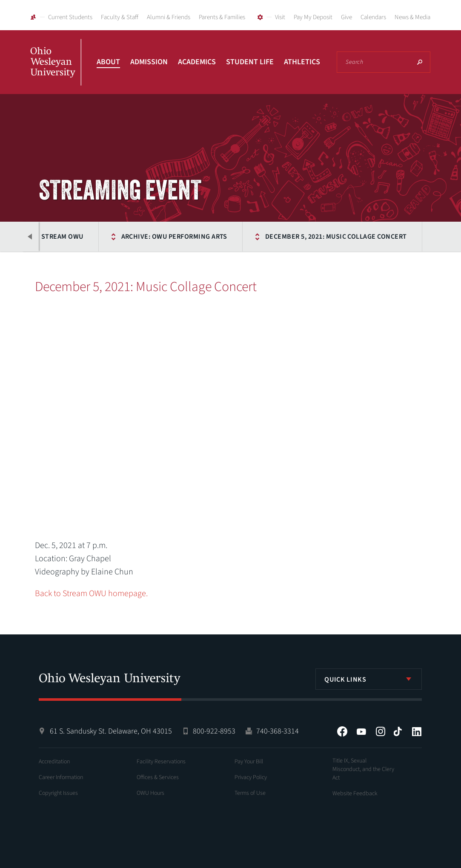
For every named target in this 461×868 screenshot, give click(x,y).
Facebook (342, 731)
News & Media (412, 17)
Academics (197, 62)
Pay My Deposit (313, 17)
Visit (280, 17)
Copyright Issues (58, 793)
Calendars (373, 17)
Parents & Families (222, 17)
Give (346, 17)
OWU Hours (150, 793)
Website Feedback (355, 794)
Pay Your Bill (249, 762)
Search (420, 62)
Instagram (381, 731)
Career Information (61, 777)
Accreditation (54, 762)
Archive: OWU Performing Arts (174, 237)
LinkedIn (417, 731)
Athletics (302, 62)
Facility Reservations (161, 762)
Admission (149, 62)
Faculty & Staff (120, 17)
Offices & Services (158, 777)
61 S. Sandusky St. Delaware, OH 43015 (111, 731)
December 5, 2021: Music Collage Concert (336, 237)
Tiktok (398, 731)
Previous (30, 237)
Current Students (70, 17)
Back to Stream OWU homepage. (91, 594)
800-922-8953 (214, 731)
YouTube (361, 731)
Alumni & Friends (169, 17)
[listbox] (369, 679)
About (108, 62)
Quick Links (345, 680)
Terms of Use (250, 793)
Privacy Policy (251, 777)
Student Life (250, 62)
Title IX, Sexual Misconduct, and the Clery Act (363, 769)
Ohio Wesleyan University (56, 71)
